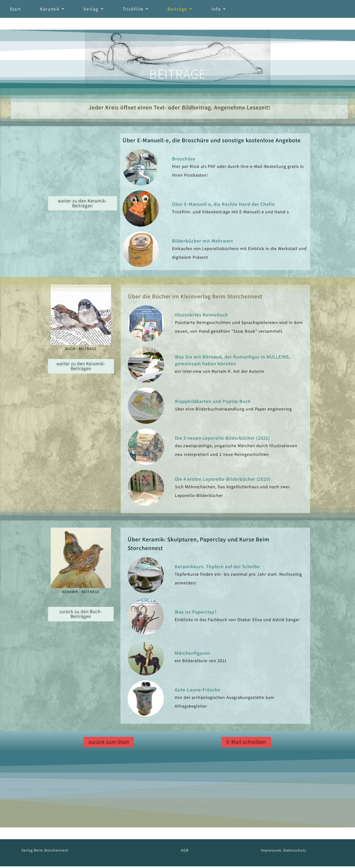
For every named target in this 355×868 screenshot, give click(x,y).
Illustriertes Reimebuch (202, 316)
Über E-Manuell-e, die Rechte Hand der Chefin (223, 206)
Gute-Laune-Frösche (198, 691)
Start (18, 10)
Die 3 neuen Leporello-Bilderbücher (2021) (222, 440)
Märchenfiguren (192, 655)
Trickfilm (154, 10)
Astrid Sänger (24, 761)
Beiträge (204, 10)
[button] (61, 10)
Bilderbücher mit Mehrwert (203, 243)
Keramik (61, 10)
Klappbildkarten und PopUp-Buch (213, 403)
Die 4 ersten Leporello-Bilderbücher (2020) (223, 481)
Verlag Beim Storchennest (45, 852)
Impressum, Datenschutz (284, 852)
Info (248, 10)
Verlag (107, 10)
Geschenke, (148, 761)
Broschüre (184, 160)
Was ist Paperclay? (196, 614)
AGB (185, 852)
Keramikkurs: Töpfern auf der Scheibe (217, 568)
